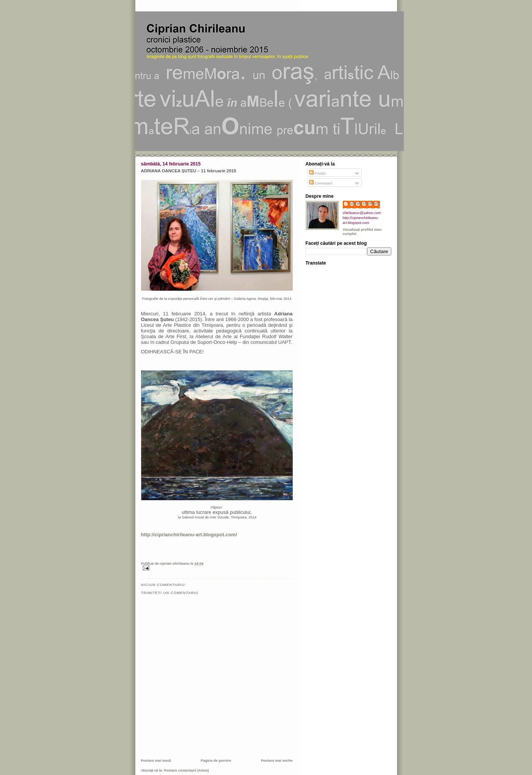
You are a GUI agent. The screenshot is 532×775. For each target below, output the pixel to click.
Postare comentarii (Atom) (186, 770)
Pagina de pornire (216, 760)
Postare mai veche (277, 760)
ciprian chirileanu (365, 203)
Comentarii (321, 183)
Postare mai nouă (156, 760)
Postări (317, 173)
